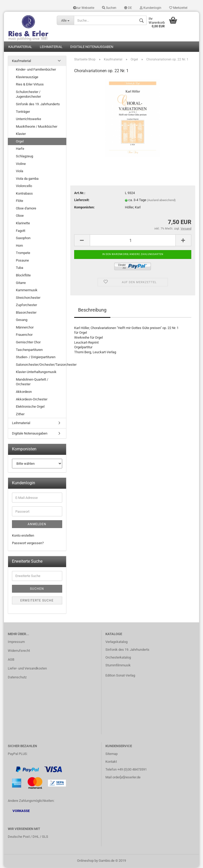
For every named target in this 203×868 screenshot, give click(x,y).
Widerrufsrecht (19, 651)
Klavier (21, 134)
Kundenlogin (151, 8)
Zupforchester (26, 305)
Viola (20, 172)
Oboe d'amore (26, 209)
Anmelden (37, 525)
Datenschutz (17, 678)
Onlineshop (85, 861)
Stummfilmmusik (118, 666)
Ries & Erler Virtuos (30, 85)
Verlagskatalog (116, 642)
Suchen (109, 8)
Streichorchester (28, 298)
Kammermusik (27, 291)
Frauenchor (24, 335)
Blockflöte (23, 276)
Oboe (20, 216)
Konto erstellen (23, 536)
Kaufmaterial (20, 47)
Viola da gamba (27, 179)
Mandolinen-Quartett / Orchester (32, 382)
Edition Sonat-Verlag (120, 676)
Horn (19, 246)
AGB (11, 660)
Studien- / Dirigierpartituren (36, 358)
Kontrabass (24, 194)
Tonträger (23, 112)
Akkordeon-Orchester (32, 399)
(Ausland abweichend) (161, 201)
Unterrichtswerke (28, 119)
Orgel (20, 142)
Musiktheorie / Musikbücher (37, 127)
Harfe (20, 149)
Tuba (20, 268)
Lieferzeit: (82, 200)
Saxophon (23, 238)
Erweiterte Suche (37, 601)
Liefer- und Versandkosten (27, 669)
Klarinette (23, 224)
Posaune (22, 261)
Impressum (16, 642)
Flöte (20, 201)
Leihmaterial (51, 47)
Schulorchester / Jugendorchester (28, 95)
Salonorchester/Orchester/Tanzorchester (41, 365)
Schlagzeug (24, 157)
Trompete (23, 253)
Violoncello (24, 186)
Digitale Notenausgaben (92, 47)
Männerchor (25, 328)
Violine (21, 164)
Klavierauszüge (27, 77)
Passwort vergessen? (28, 543)
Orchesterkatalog (118, 658)
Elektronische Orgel (30, 407)
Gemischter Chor (28, 343)
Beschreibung (92, 310)
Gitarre (21, 283)
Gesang (22, 320)
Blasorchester (26, 313)
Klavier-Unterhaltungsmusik (36, 372)
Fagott (21, 231)
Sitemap (112, 754)
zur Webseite (84, 8)
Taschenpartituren (29, 350)
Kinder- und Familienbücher (36, 70)
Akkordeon (24, 392)
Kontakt (111, 762)
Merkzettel (178, 8)
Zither (20, 414)
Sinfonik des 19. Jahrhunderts (38, 105)
